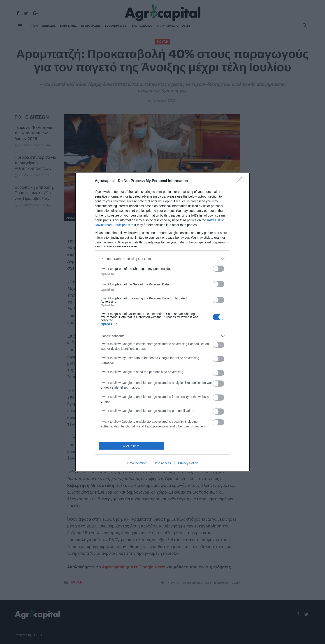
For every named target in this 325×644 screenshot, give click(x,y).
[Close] (241, 181)
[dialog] (162, 322)
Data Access (162, 463)
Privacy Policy (188, 463)
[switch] (218, 269)
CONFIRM (131, 446)
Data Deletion (137, 463)
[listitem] (162, 259)
